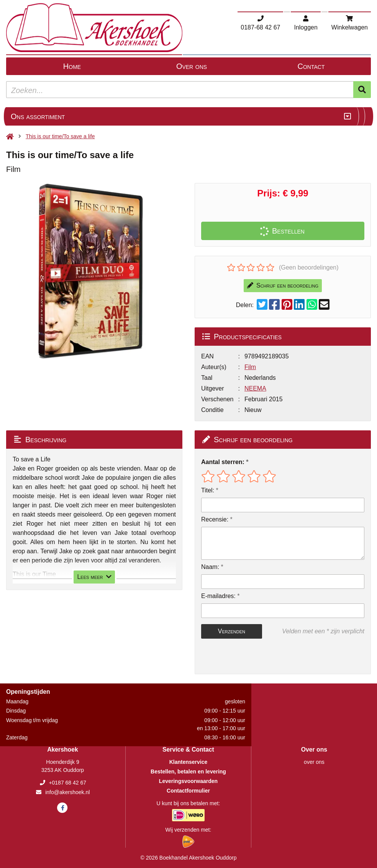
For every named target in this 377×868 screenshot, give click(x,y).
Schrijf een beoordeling (283, 285)
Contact (311, 66)
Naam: (210, 567)
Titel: (208, 490)
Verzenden (232, 631)
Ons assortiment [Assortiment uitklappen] (38, 116)
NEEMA (255, 388)
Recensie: (215, 519)
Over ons (192, 66)
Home (72, 66)
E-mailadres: (218, 596)
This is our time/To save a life (60, 136)
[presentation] (250, 656)
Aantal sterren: (223, 462)
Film (250, 367)
